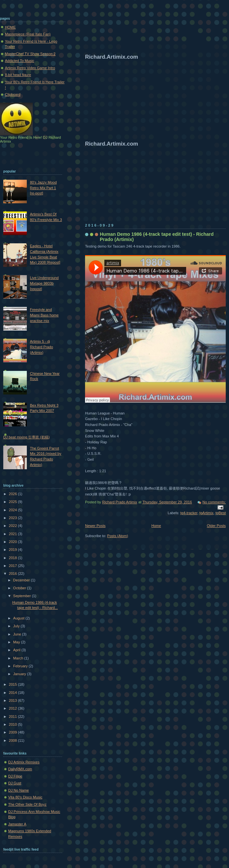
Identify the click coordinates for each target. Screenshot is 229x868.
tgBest (221, 513)
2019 (13, 550)
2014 (13, 693)
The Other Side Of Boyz (27, 804)
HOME (10, 27)
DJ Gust (15, 783)
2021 (13, 534)
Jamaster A (17, 824)
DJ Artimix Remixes (24, 762)
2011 (13, 717)
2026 (13, 494)
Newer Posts (95, 526)
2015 (13, 684)
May (17, 642)
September (22, 596)
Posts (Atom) (118, 536)
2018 (13, 558)
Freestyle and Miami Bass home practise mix (44, 315)
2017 (13, 566)
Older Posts (216, 526)
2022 (13, 526)
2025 (13, 502)
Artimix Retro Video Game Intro (30, 68)
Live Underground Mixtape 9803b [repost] (44, 283)
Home (156, 526)
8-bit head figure (18, 75)
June (18, 634)
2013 (13, 700)
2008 (13, 740)
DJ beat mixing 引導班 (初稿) (26, 437)
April (17, 650)
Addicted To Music (19, 61)
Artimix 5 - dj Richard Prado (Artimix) (41, 347)
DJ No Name (18, 790)
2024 (13, 510)
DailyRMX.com (20, 769)
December (22, 580)
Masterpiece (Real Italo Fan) (28, 34)
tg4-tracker (189, 513)
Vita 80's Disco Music (25, 797)
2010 (13, 724)
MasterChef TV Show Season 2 (30, 54)
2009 (13, 732)
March (19, 658)
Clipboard (13, 94)
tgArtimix (207, 513)
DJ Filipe (15, 776)
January (20, 674)
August (19, 618)
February (21, 666)
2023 (13, 518)
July (17, 626)
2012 (13, 708)
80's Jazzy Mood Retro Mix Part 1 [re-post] (43, 188)
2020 (13, 542)
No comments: (214, 502)
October (20, 588)
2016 (13, 574)
